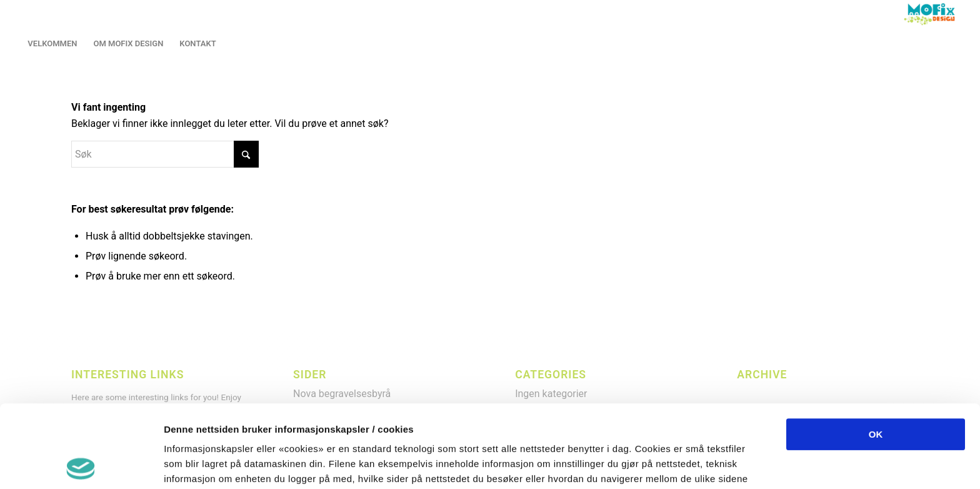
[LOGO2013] (932, 14)
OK (876, 352)
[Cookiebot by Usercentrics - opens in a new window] (81, 465)
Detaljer (662, 464)
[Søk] (165, 154)
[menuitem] (52, 44)
